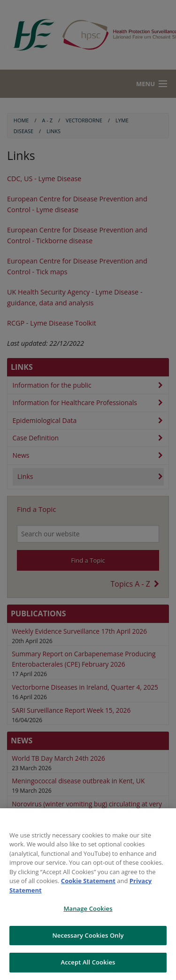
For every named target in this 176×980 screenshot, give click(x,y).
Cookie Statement (88, 881)
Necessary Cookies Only (88, 935)
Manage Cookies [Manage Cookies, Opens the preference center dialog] (88, 908)
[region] (88, 894)
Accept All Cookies (88, 962)
